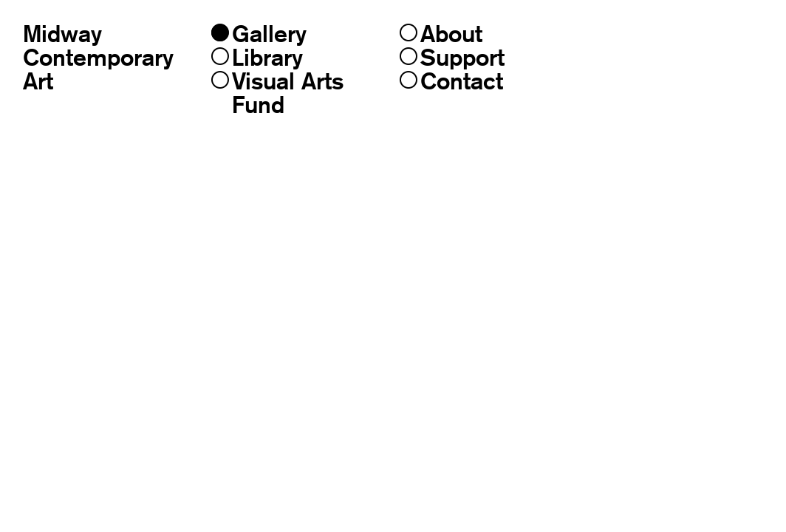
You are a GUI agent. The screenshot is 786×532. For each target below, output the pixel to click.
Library (257, 58)
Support (452, 58)
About (441, 34)
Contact (451, 81)
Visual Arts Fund (277, 93)
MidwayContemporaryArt (98, 57)
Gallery (259, 34)
